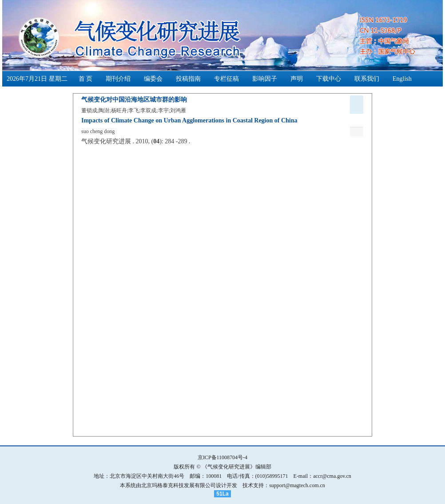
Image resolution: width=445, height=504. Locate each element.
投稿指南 (188, 79)
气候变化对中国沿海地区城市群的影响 (134, 100)
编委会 (153, 79)
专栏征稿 (226, 79)
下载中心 (329, 79)
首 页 (86, 79)
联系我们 (367, 79)
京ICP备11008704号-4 (222, 457)
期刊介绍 (118, 79)
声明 (297, 79)
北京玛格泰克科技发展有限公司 (179, 485)
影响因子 (265, 79)
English (402, 79)
